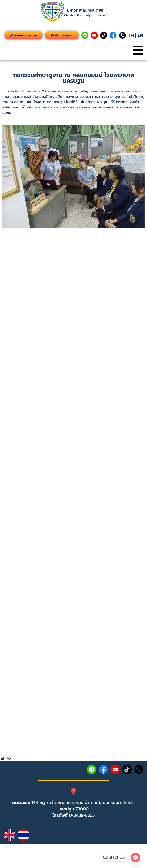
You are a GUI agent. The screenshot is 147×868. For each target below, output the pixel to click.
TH (131, 35)
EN (140, 35)
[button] (138, 50)
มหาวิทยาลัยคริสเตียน (85, 10)
